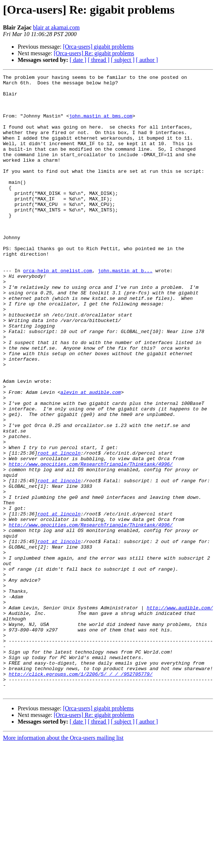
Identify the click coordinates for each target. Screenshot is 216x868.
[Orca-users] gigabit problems (98, 47)
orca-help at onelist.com (58, 310)
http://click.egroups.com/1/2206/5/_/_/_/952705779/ (81, 794)
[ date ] (78, 60)
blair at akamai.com (56, 27)
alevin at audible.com (91, 456)
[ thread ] (99, 60)
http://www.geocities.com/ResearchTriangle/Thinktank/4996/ (91, 542)
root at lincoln (59, 529)
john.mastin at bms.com (101, 125)
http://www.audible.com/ (180, 715)
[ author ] (147, 60)
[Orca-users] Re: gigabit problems (94, 53)
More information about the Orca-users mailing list (63, 862)
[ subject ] (123, 60)
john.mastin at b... (125, 310)
